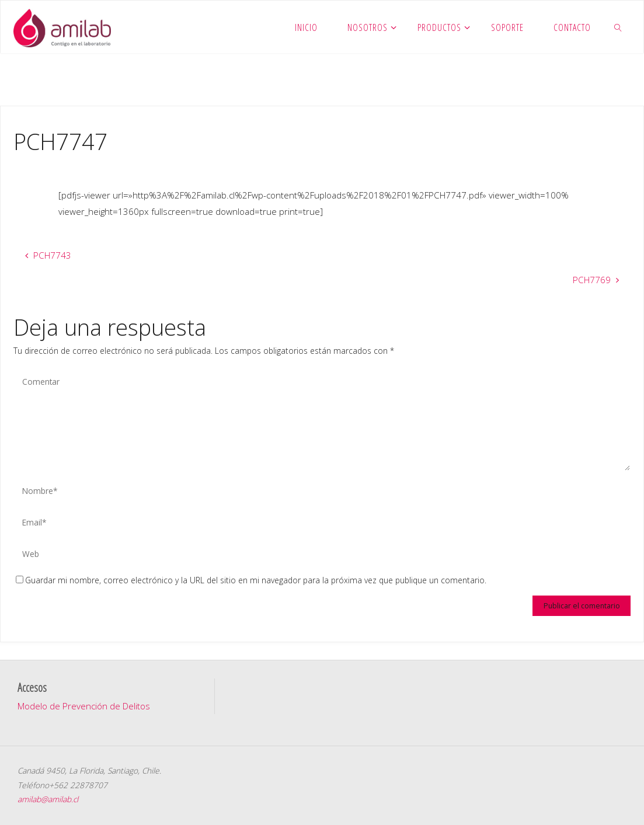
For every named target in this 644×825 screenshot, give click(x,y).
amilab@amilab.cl (48, 799)
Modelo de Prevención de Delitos (84, 706)
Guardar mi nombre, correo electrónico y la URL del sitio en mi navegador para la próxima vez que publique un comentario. (251, 580)
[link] (618, 27)
